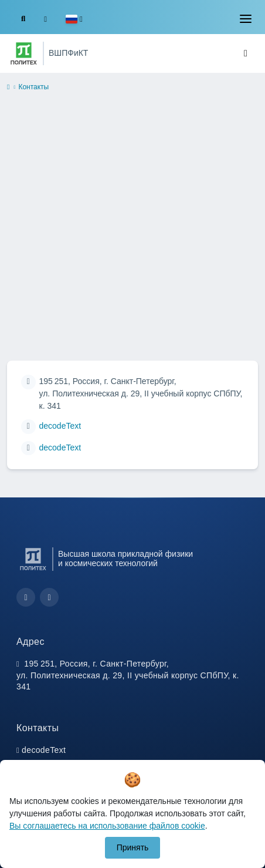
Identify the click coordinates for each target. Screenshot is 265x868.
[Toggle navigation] (246, 19)
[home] (8, 88)
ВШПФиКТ (68, 53)
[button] (74, 19)
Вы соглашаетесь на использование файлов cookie (107, 826)
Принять (133, 847)
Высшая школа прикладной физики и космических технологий (125, 559)
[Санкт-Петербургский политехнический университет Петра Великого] (24, 53)
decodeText (60, 426)
